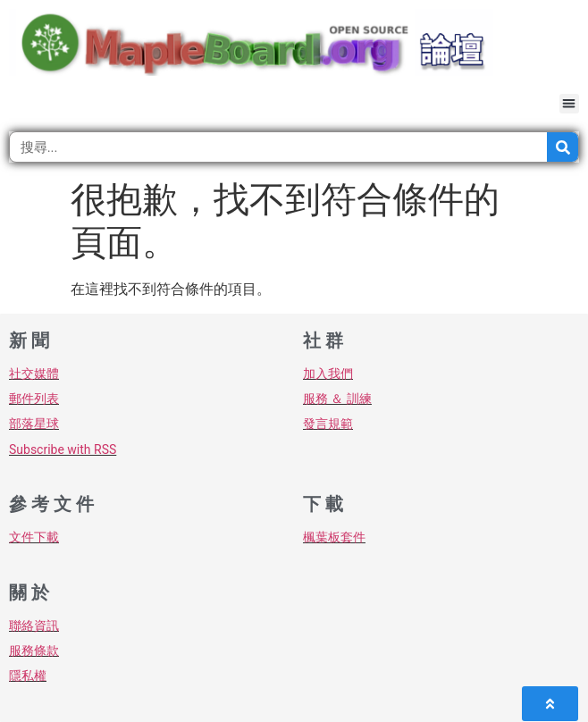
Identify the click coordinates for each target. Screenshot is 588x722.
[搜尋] (563, 147)
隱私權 (28, 676)
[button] (570, 104)
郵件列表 (34, 399)
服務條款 (34, 651)
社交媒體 (34, 374)
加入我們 (328, 374)
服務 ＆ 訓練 (337, 399)
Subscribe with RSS (63, 449)
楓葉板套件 (334, 537)
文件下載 (34, 537)
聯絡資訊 (34, 625)
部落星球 (34, 424)
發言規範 (328, 424)
